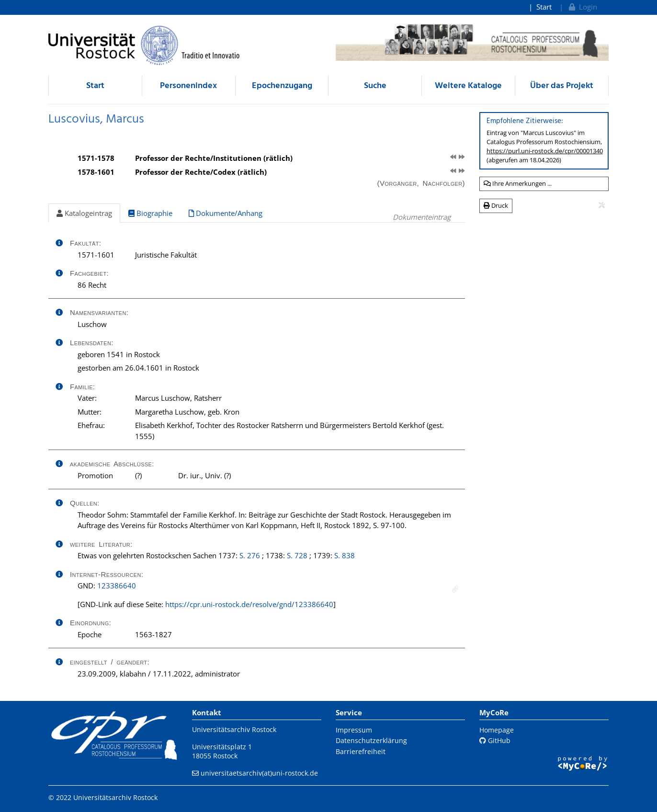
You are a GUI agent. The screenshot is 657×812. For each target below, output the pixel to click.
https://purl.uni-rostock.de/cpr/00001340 (545, 151)
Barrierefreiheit (361, 751)
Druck (496, 205)
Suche (375, 86)
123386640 (117, 586)
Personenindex (188, 86)
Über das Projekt (562, 86)
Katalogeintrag (84, 213)
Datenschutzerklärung (371, 740)
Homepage (497, 730)
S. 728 (297, 555)
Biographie (150, 213)
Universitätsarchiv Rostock (234, 729)
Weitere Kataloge (468, 86)
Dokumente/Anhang (226, 213)
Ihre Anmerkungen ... (518, 183)
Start (544, 7)
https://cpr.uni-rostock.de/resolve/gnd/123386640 (249, 604)
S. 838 (345, 555)
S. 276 (250, 555)
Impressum (354, 730)
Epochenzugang (282, 86)
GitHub (495, 740)
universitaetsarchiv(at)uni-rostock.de (259, 773)
